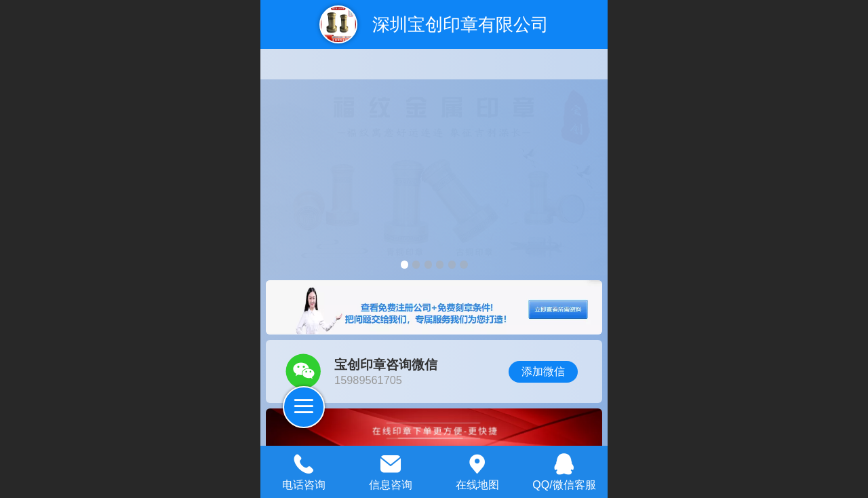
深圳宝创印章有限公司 (460, 24)
